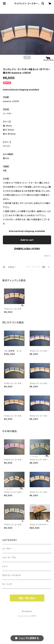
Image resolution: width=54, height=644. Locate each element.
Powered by (27, 616)
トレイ (5, 566)
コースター (7, 549)
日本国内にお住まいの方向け (27, 249)
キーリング (7, 584)
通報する (48, 256)
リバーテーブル (9, 557)
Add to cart (27, 240)
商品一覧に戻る (27, 598)
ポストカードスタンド (12, 575)
